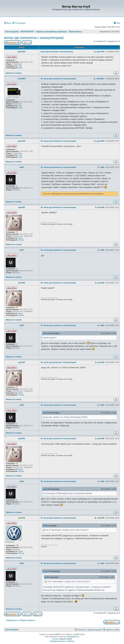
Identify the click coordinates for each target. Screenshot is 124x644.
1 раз (20, 66)
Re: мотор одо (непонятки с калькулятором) (58, 79)
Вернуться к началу (14, 73)
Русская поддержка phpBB (62, 639)
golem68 (22, 207)
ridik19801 (22, 79)
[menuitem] (8, 23)
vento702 (22, 518)
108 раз (21, 240)
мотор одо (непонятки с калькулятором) (34, 38)
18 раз (21, 551)
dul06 (21, 167)
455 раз (21, 553)
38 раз (21, 238)
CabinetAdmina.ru (73, 637)
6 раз (20, 106)
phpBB (57, 634)
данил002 (22, 52)
